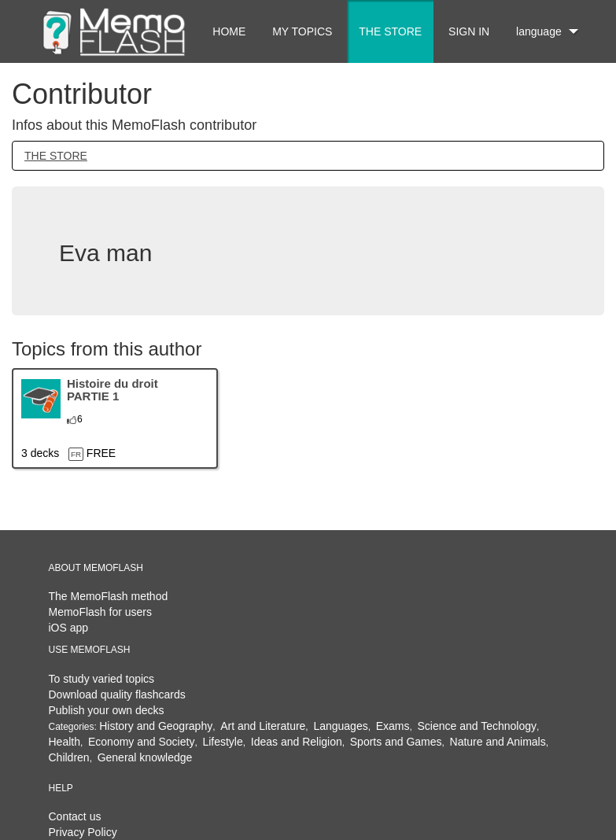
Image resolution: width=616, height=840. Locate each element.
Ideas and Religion (297, 742)
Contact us (75, 816)
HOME (229, 31)
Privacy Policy (83, 832)
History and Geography (156, 726)
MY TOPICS (302, 31)
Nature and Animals (498, 742)
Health (65, 742)
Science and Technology (478, 726)
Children (69, 757)
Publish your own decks (107, 710)
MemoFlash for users (100, 612)
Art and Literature (263, 726)
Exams (393, 726)
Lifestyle (222, 742)
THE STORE (390, 31)
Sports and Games (396, 742)
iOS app (69, 628)
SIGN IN (469, 31)
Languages (340, 726)
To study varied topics (102, 679)
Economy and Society (141, 742)
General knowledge (145, 757)
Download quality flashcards (117, 694)
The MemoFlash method (109, 596)
